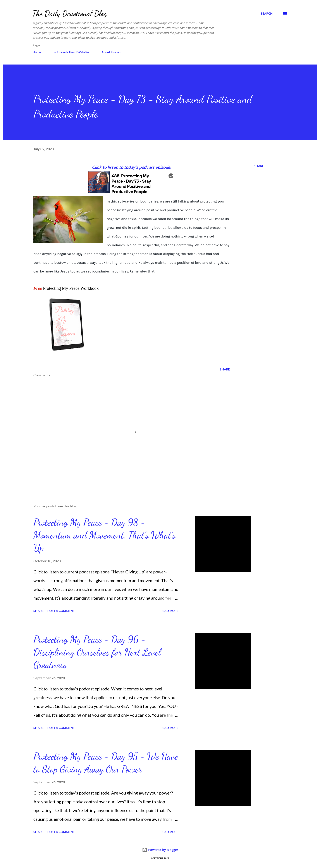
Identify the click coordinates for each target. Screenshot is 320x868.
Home (37, 52)
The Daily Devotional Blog (70, 13)
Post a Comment (61, 611)
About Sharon (111, 52)
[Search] (267, 14)
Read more (169, 611)
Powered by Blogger (160, 850)
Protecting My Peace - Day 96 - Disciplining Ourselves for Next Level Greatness (97, 652)
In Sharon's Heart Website (71, 52)
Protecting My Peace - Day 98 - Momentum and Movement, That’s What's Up (104, 535)
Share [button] (259, 166)
